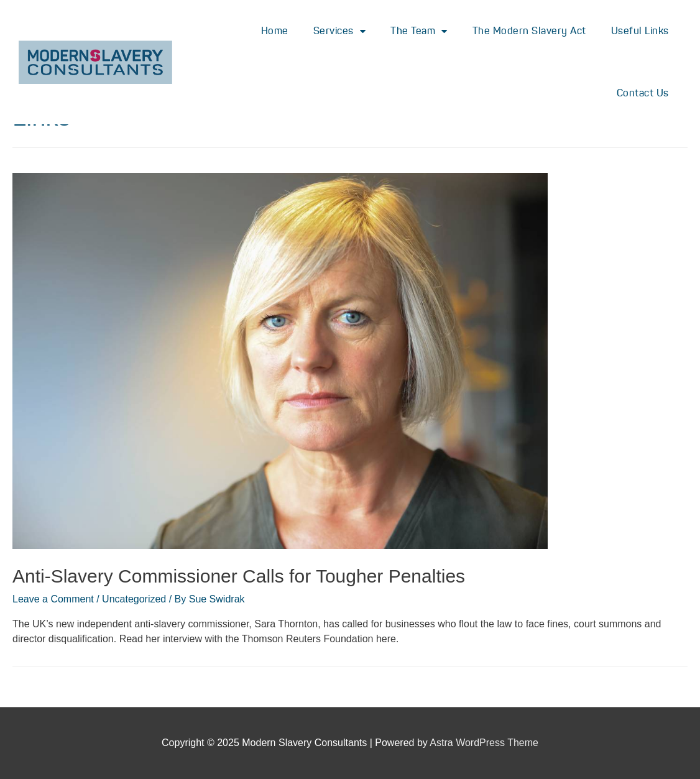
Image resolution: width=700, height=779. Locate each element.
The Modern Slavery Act (529, 31)
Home (275, 31)
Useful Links (640, 31)
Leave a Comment (53, 599)
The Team (419, 31)
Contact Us (643, 93)
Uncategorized (134, 599)
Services (340, 31)
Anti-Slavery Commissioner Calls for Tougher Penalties (239, 576)
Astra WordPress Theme (484, 743)
